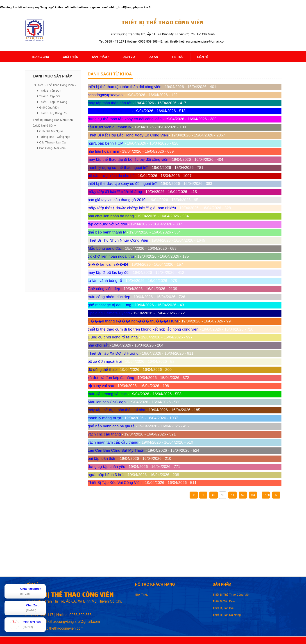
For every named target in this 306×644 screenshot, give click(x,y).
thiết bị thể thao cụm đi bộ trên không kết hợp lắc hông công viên (143, 329)
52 (243, 495)
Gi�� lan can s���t (108, 264)
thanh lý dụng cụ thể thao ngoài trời (118, 168)
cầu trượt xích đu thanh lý (110, 127)
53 (253, 495)
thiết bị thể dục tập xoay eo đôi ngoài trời (123, 184)
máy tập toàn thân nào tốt (110, 103)
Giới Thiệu (142, 595)
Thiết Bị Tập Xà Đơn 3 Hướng (113, 353)
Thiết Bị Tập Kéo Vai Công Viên (115, 483)
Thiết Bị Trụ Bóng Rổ (53, 113)
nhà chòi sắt (98, 345)
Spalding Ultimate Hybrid (109, 313)
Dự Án (153, 57)
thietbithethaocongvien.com (62, 628)
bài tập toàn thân (102, 459)
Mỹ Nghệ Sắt (45, 126)
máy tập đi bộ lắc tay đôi (109, 273)
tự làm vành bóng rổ (105, 281)
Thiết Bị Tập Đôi (50, 96)
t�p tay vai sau (101, 386)
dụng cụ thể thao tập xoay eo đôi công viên (125, 119)
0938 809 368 (80, 615)
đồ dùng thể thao (102, 370)
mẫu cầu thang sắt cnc (107, 394)
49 (213, 495)
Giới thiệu (70, 57)
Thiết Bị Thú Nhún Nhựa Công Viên (118, 240)
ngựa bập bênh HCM (106, 143)
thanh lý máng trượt (104, 418)
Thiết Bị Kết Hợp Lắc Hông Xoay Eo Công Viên (128, 135)
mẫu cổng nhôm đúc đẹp (109, 297)
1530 (266, 495)
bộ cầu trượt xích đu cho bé (111, 176)
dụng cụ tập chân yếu (107, 467)
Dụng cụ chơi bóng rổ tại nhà (113, 337)
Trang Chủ (40, 57)
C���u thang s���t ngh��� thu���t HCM (133, 321)
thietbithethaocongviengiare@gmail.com (68, 622)
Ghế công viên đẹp (104, 289)
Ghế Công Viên (49, 108)
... (260, 495)
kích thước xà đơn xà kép (109, 111)
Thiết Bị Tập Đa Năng (53, 102)
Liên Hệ (203, 57)
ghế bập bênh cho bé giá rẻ (111, 426)
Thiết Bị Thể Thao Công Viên (55, 85)
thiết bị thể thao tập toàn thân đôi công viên (125, 87)
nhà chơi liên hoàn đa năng (111, 216)
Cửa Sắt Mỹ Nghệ (51, 131)
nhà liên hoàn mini (103, 151)
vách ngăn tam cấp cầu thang (113, 442)
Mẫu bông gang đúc (105, 248)
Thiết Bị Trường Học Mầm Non (53, 120)
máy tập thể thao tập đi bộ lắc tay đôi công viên (128, 160)
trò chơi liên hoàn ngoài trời (111, 256)
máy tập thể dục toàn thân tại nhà (117, 410)
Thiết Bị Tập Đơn (50, 91)
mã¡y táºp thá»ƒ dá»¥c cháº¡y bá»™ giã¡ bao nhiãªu (132, 208)
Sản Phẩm (100, 57)
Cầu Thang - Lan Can (53, 142)
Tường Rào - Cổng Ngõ (55, 137)
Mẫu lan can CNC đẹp (107, 402)
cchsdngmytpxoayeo (105, 95)
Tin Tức (178, 57)
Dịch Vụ (129, 57)
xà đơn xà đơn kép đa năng (111, 378)
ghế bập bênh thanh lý (107, 232)
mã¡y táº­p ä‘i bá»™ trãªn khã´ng (115, 192)
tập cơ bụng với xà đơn (108, 224)
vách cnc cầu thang (104, 434)
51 (233, 495)
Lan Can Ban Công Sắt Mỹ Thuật (116, 450)
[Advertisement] (53, 221)
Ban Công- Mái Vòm (52, 148)
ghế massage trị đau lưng (110, 305)
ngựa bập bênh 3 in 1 (106, 475)
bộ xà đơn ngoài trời (105, 362)
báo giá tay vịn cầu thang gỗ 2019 (117, 200)
